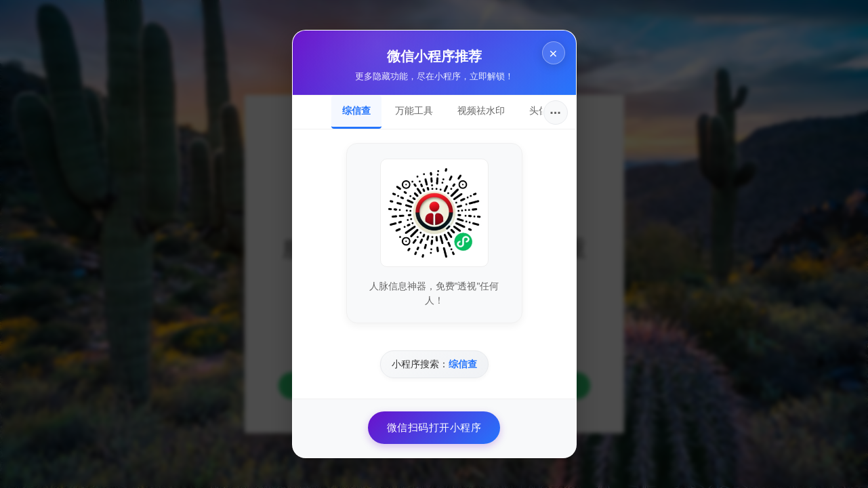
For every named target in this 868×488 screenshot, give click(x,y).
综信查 (356, 110)
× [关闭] (553, 53)
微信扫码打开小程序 (434, 427)
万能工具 (414, 110)
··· (555, 113)
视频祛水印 (481, 110)
